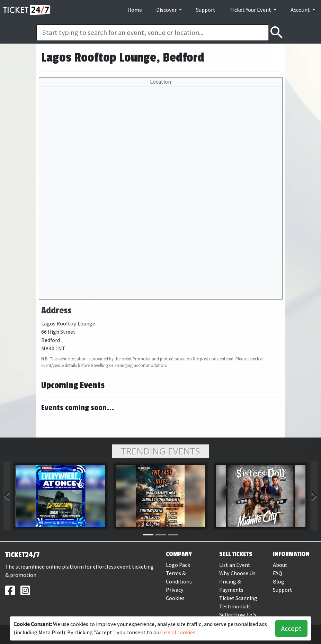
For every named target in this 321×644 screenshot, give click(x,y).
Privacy (175, 590)
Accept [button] (291, 628)
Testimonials (235, 606)
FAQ (278, 573)
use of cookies (179, 632)
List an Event (235, 565)
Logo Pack (178, 565)
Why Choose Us (237, 573)
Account (301, 10)
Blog (279, 582)
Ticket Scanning (238, 598)
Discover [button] (167, 10)
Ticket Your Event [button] (251, 10)
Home (135, 10)
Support (206, 10)
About (280, 565)
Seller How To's (238, 615)
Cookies (175, 598)
